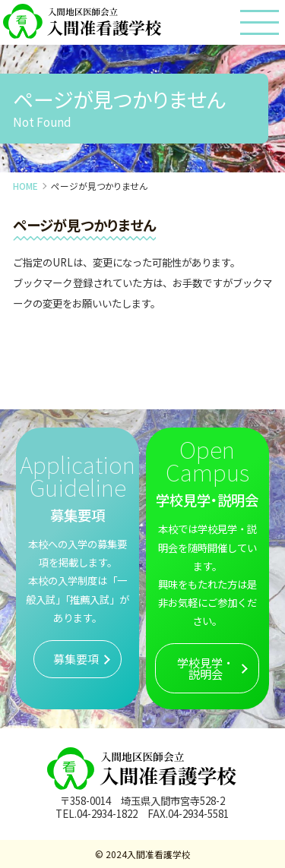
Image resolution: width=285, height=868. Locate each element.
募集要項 (76, 658)
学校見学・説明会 (206, 668)
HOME (25, 186)
